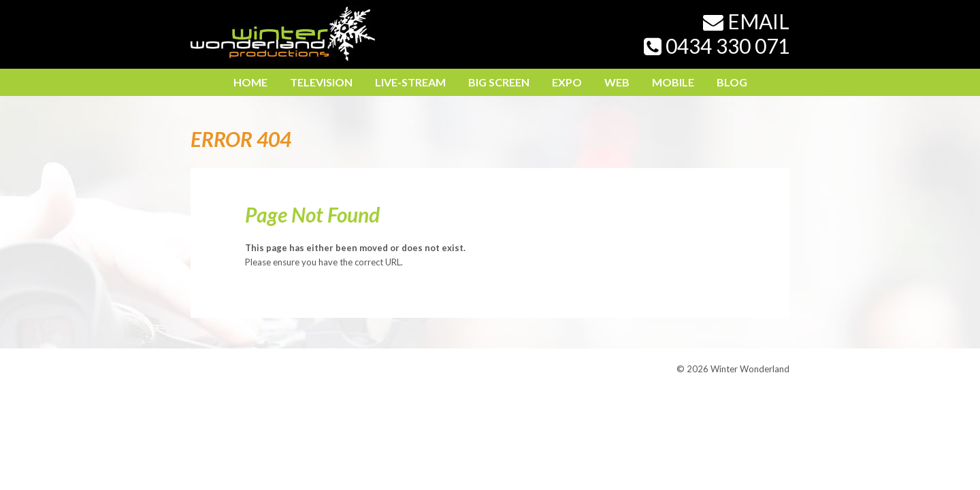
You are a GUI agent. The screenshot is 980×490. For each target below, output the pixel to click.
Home (250, 82)
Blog (732, 82)
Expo (567, 82)
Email (746, 21)
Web (617, 82)
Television (321, 82)
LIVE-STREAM (410, 82)
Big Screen (499, 82)
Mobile (673, 82)
